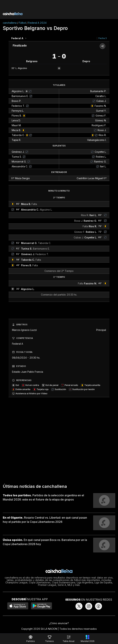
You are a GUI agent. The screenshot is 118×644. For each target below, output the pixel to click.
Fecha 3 (103, 38)
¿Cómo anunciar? (59, 623)
